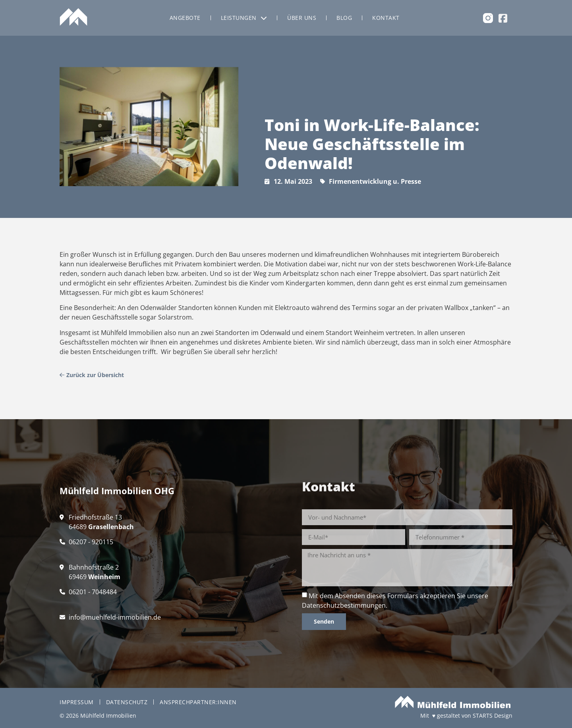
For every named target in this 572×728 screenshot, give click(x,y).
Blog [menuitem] (344, 18)
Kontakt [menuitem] (386, 18)
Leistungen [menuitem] (244, 18)
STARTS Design (493, 715)
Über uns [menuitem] (302, 18)
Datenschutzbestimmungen (344, 605)
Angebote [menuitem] (185, 18)
